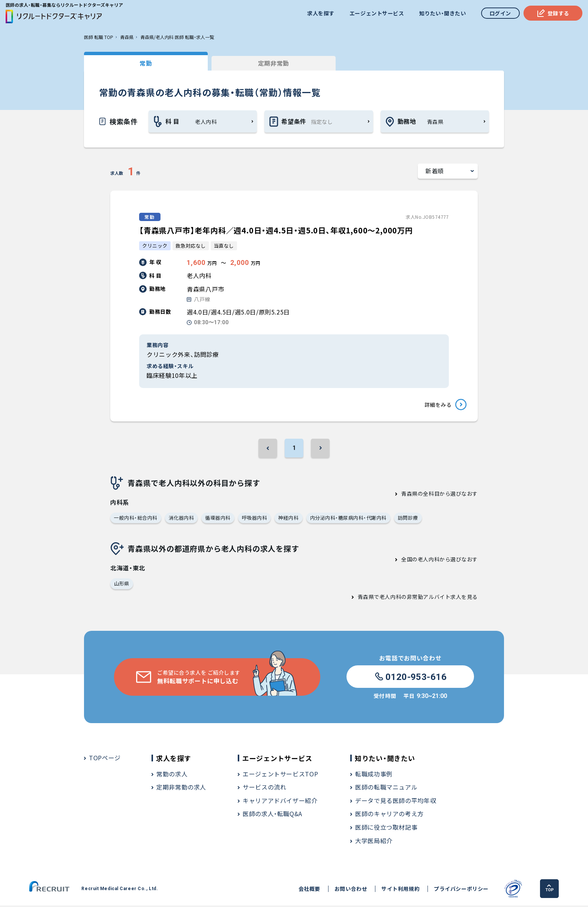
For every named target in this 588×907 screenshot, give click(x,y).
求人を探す (321, 13)
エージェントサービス (377, 13)
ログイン (500, 13)
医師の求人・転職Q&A (272, 815)
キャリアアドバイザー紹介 (280, 802)
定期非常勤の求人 (181, 788)
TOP (550, 890)
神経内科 (289, 519)
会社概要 (309, 890)
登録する (553, 13)
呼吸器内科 (255, 519)
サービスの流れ (264, 788)
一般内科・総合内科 (136, 519)
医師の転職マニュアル (386, 788)
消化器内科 (181, 519)
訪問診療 (408, 519)
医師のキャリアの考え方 (389, 815)
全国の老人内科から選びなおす (439, 561)
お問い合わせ (351, 890)
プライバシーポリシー (461, 890)
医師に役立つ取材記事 (386, 829)
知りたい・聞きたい (442, 13)
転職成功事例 (374, 775)
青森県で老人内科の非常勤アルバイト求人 (410, 598)
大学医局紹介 (374, 842)
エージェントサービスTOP (280, 775)
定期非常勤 (256, 63)
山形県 (122, 585)
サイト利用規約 (400, 890)
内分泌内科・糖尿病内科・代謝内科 (348, 519)
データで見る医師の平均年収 (396, 802)
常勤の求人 (172, 775)
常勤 (140, 63)
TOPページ (105, 759)
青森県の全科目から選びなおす (439, 495)
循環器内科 (218, 519)
